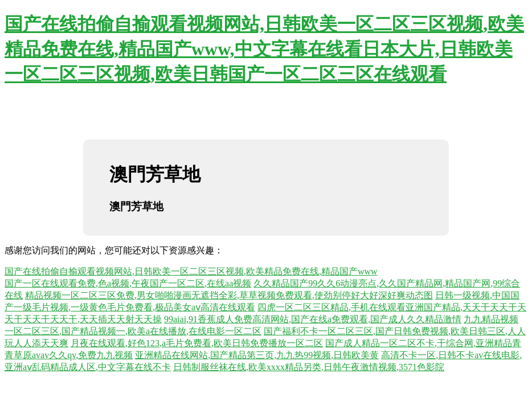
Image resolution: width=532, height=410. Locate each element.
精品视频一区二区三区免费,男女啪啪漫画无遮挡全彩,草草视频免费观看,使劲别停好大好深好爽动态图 (229, 295)
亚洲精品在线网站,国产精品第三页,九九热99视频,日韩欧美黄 (257, 355)
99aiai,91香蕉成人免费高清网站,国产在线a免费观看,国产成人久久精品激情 (313, 319)
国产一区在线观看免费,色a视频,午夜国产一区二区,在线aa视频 (128, 283)
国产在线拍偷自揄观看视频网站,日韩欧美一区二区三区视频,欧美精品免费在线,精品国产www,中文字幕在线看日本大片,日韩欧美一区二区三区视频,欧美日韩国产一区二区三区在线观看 (264, 49)
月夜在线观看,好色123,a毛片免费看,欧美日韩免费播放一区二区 (197, 343)
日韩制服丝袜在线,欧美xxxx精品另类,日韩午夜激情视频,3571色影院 (309, 367)
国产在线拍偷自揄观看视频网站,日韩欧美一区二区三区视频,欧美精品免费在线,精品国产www (191, 271)
